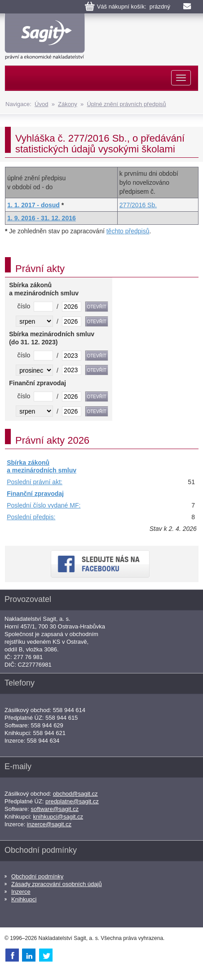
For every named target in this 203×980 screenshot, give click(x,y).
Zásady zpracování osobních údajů (57, 884)
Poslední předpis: (31, 517)
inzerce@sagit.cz (49, 824)
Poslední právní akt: (35, 482)
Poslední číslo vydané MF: (44, 505)
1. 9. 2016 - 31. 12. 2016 (42, 218)
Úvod (41, 104)
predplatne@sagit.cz (72, 801)
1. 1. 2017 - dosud (33, 205)
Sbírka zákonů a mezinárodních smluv (42, 467)
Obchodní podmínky (37, 876)
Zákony (68, 104)
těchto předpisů (128, 231)
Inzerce (21, 892)
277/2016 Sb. (138, 205)
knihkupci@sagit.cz (58, 817)
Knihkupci (24, 899)
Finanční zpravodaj (35, 494)
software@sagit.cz (55, 809)
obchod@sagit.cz (75, 794)
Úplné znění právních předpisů (126, 104)
